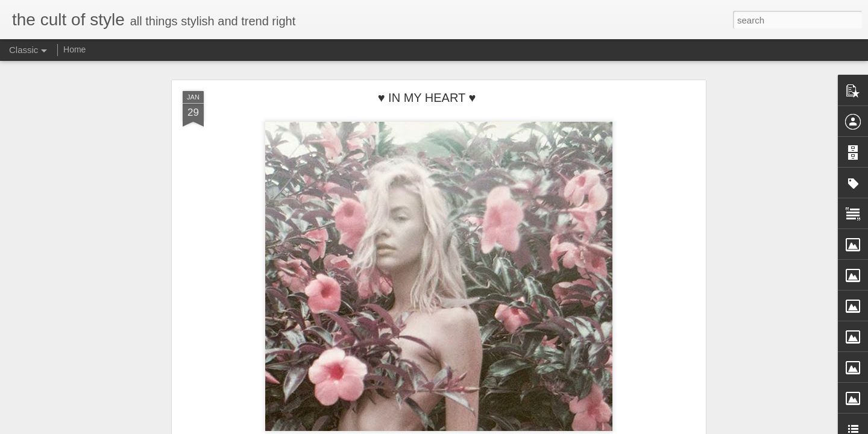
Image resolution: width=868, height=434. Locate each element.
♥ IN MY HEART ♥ (427, 98)
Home (74, 49)
